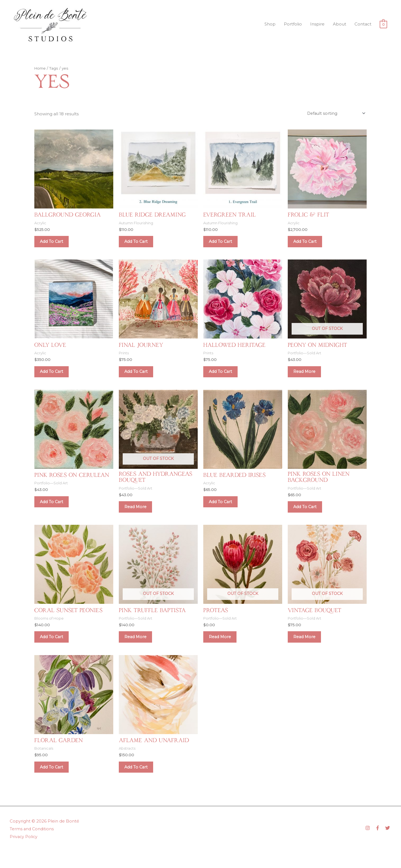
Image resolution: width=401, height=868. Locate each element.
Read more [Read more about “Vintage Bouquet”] (308, 649)
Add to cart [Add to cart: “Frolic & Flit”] (308, 243)
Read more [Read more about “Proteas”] (223, 649)
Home (41, 68)
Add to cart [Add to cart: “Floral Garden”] (55, 782)
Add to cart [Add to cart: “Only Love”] (55, 377)
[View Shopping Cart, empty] (383, 24)
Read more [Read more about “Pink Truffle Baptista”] (139, 649)
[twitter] (388, 844)
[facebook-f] (380, 844)
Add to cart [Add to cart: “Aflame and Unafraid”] (139, 782)
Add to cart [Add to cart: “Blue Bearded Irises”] (224, 510)
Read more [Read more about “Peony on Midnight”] (308, 377)
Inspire (317, 24)
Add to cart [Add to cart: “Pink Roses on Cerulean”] (55, 510)
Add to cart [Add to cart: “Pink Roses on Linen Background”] (308, 516)
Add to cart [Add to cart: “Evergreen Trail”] (224, 243)
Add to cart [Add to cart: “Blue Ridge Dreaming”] (139, 243)
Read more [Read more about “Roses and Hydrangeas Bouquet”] (139, 516)
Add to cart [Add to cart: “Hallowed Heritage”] (224, 377)
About (340, 24)
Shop (270, 24)
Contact (363, 24)
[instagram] (370, 844)
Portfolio (293, 24)
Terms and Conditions (32, 845)
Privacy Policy (24, 853)
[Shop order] (335, 113)
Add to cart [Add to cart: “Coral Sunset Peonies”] (55, 649)
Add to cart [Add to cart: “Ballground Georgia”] (55, 243)
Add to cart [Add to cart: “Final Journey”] (139, 377)
